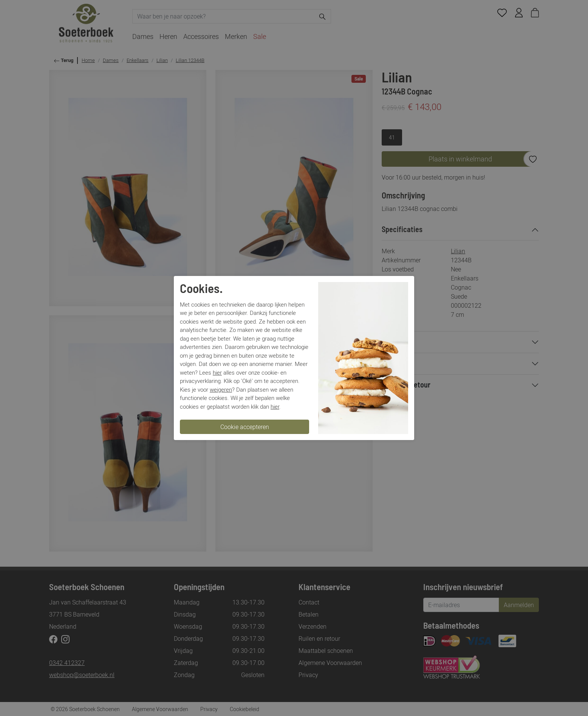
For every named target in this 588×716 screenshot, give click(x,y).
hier (217, 372)
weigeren (221, 389)
